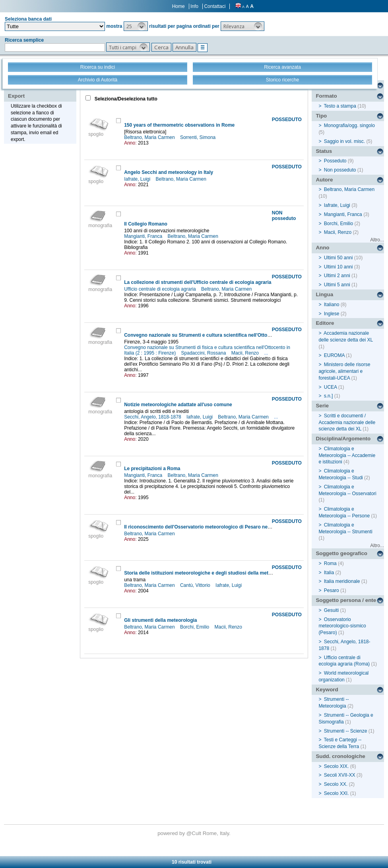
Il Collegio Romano (146, 224)
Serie (322, 406)
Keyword (327, 690)
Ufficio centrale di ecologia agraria (161, 289)
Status (324, 151)
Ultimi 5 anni (337, 285)
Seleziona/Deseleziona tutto (125, 99)
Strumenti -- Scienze (346, 731)
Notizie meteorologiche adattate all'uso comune (178, 405)
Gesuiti (331, 610)
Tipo (321, 116)
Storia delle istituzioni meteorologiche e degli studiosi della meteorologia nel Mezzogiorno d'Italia (234, 573)
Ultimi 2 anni (337, 276)
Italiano (332, 305)
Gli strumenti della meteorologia (160, 620)
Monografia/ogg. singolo (349, 125)
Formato (326, 96)
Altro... (377, 240)
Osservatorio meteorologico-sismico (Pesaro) (342, 626)
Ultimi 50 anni (339, 258)
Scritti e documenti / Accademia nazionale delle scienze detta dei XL (347, 422)
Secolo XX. (336, 784)
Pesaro (332, 590)
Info (194, 6)
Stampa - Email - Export (33, 91)
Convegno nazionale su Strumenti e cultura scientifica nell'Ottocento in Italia (211, 335)
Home (178, 6)
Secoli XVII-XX (340, 775)
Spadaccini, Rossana (204, 353)
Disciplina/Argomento (343, 439)
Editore (325, 323)
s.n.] (329, 396)
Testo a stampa (340, 106)
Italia (329, 573)
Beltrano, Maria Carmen (150, 137)
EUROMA (334, 355)
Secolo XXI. (337, 793)
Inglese (332, 314)
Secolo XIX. (337, 766)
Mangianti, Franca (144, 236)
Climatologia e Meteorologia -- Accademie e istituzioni (347, 455)
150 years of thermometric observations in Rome (179, 125)
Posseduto (335, 161)
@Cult (195, 833)
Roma (330, 563)
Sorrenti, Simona (199, 137)
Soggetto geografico (341, 553)
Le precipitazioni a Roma (152, 469)
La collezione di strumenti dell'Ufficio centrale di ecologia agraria (198, 282)
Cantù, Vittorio (196, 585)
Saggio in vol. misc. (344, 141)
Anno (322, 248)
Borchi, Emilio (195, 627)
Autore (324, 180)
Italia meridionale (342, 581)
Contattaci (215, 6)
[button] (136, 26)
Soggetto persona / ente (346, 600)
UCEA (331, 387)
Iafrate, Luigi (138, 179)
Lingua (324, 294)
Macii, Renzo (246, 353)
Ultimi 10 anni (339, 267)
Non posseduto (340, 170)
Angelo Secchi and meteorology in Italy (169, 172)
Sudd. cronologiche (340, 756)
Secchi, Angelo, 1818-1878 (153, 417)
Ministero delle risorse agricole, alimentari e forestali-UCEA (344, 371)
